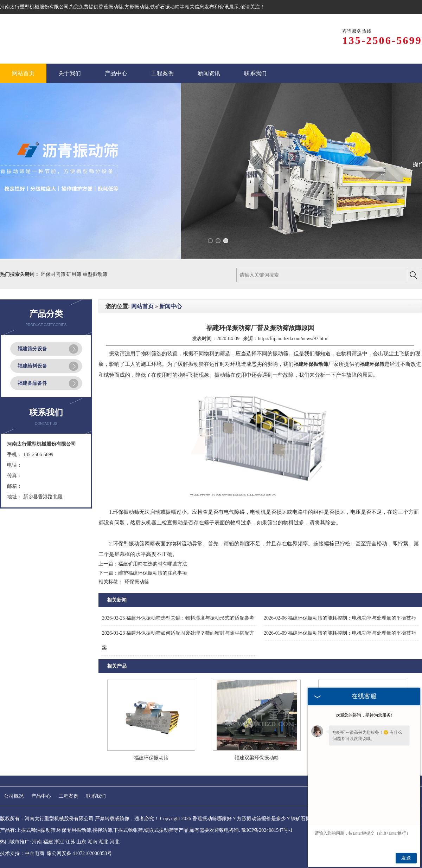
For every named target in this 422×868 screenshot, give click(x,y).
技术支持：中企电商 (22, 853)
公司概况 (14, 796)
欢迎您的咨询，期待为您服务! (364, 715)
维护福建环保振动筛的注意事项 (153, 573)
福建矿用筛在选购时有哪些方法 (153, 564)
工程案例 (69, 796)
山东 (81, 842)
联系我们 (96, 796)
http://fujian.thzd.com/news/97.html (293, 339)
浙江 (59, 842)
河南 (37, 842)
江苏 (70, 842)
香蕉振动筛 (111, 7)
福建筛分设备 (32, 349)
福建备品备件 (32, 383)
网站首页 (142, 306)
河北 (115, 842)
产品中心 (41, 796)
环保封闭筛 (54, 274)
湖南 (92, 842)
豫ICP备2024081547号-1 (267, 830)
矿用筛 (75, 274)
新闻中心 (171, 306)
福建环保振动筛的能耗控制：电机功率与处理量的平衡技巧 (340, 618)
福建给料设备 (32, 366)
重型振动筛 (95, 274)
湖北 (103, 842)
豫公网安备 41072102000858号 (79, 853)
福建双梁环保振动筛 (257, 758)
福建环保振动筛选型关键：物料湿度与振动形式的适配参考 (178, 618)
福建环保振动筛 (151, 758)
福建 (48, 842)
